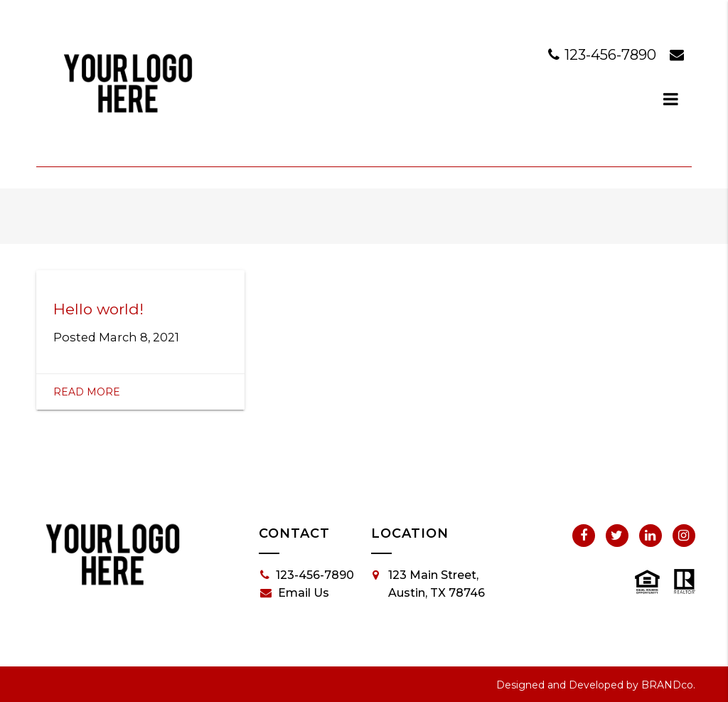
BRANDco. (668, 685)
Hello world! (98, 309)
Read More (87, 392)
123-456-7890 (604, 55)
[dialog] (671, 99)
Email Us (295, 593)
